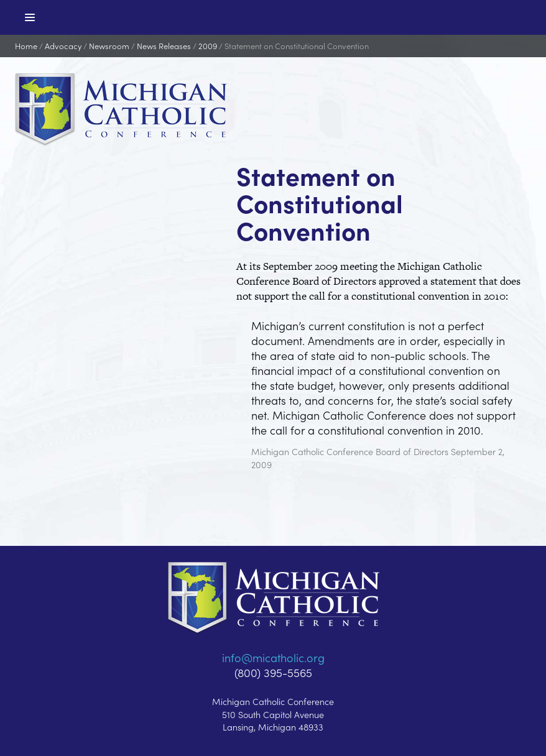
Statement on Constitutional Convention (297, 46)
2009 (208, 46)
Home (26, 46)
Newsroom (109, 46)
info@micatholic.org (273, 657)
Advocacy (63, 46)
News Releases (164, 46)
